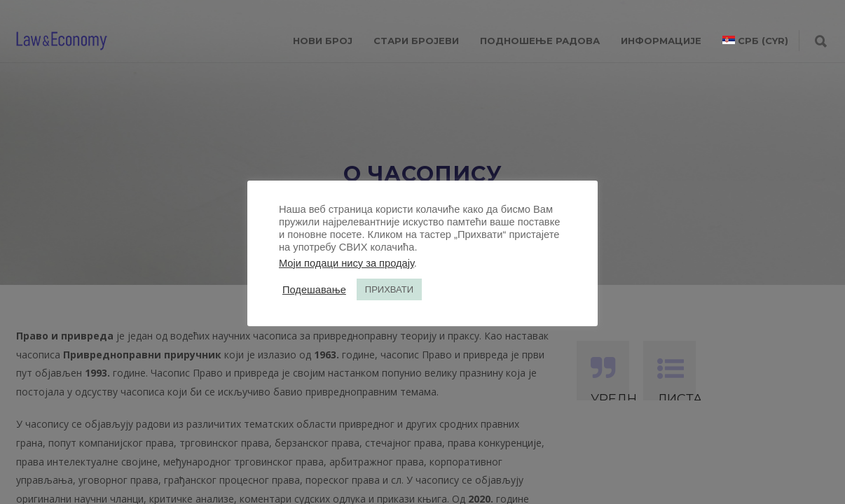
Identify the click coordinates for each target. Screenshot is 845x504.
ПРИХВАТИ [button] (389, 289)
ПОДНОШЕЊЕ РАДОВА (540, 41)
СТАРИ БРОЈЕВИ (416, 41)
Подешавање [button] (314, 290)
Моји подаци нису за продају (346, 263)
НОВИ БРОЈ (323, 41)
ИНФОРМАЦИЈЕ (661, 41)
